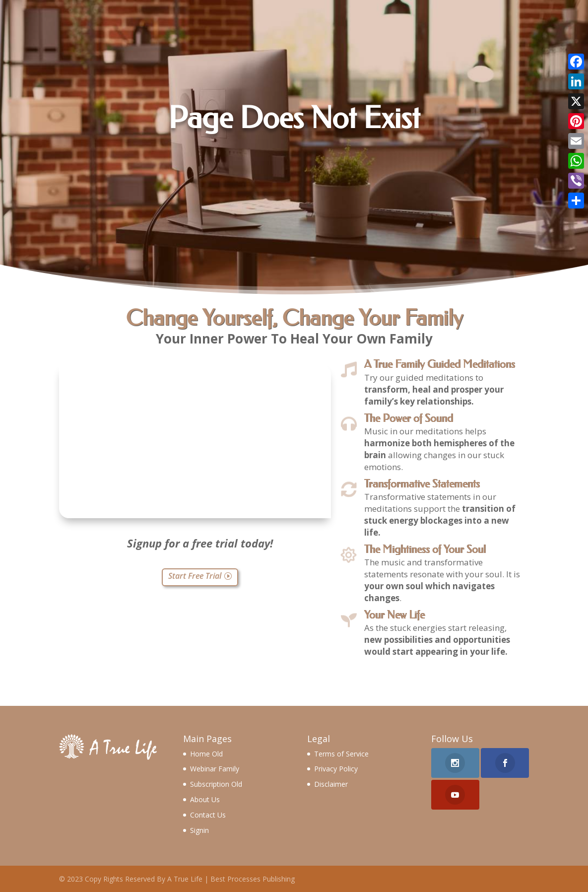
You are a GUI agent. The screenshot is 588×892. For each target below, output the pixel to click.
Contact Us (208, 815)
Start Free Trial (195, 576)
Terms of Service (341, 754)
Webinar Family (215, 769)
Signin (199, 830)
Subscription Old (216, 784)
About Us (205, 799)
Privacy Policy (336, 769)
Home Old (206, 754)
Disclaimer (331, 784)
